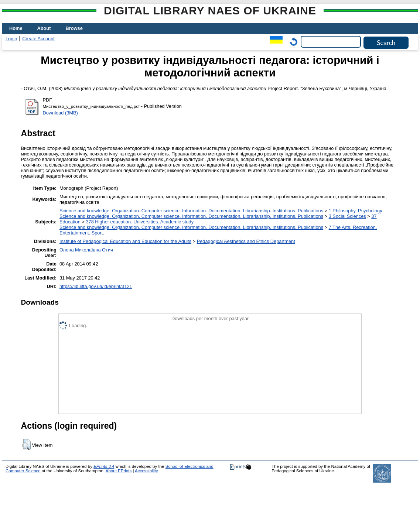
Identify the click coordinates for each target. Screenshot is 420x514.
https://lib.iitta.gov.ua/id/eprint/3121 (96, 286)
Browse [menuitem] (74, 28)
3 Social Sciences (347, 216)
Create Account (38, 39)
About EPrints (119, 471)
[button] (26, 445)
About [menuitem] (44, 28)
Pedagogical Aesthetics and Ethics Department (246, 241)
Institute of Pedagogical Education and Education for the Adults (125, 241)
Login (11, 39)
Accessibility (146, 471)
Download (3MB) (60, 113)
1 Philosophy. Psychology (356, 211)
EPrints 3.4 (104, 466)
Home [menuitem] (16, 28)
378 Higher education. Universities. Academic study (140, 222)
